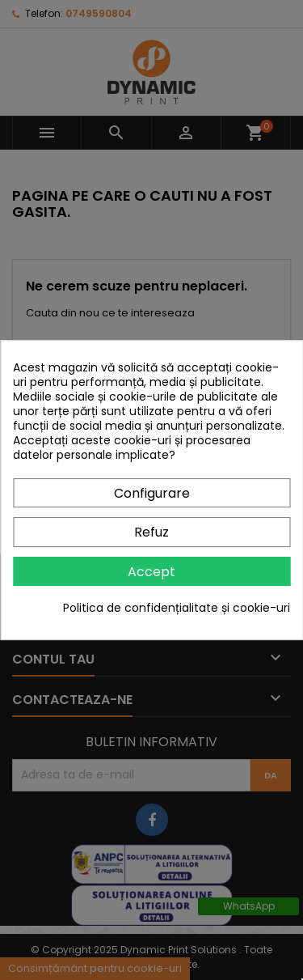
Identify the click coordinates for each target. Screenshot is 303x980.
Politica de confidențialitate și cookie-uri (177, 608)
